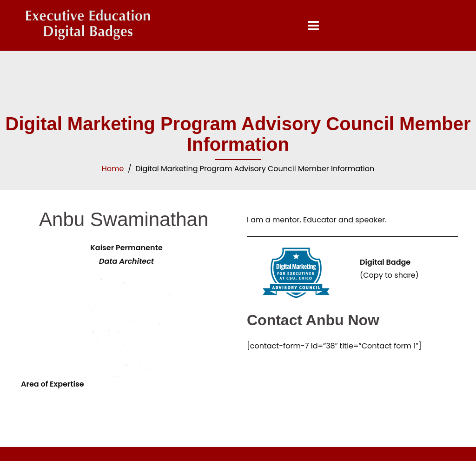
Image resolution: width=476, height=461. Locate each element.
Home (113, 169)
